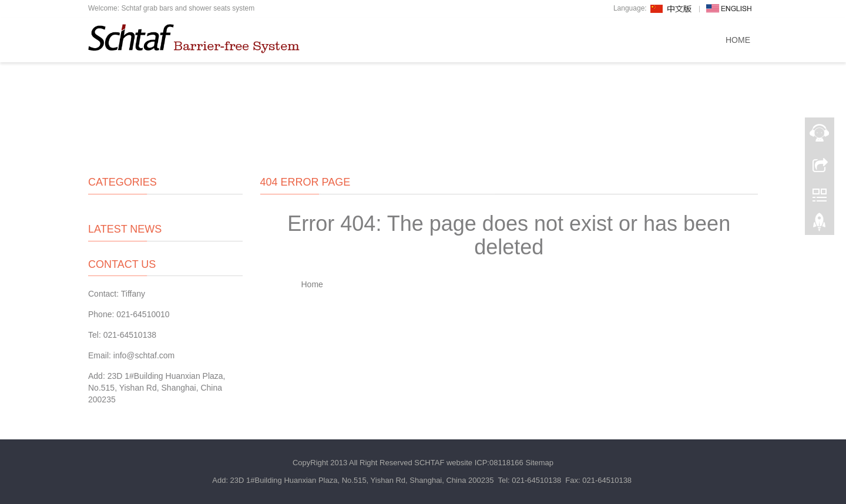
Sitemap (539, 463)
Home (738, 40)
